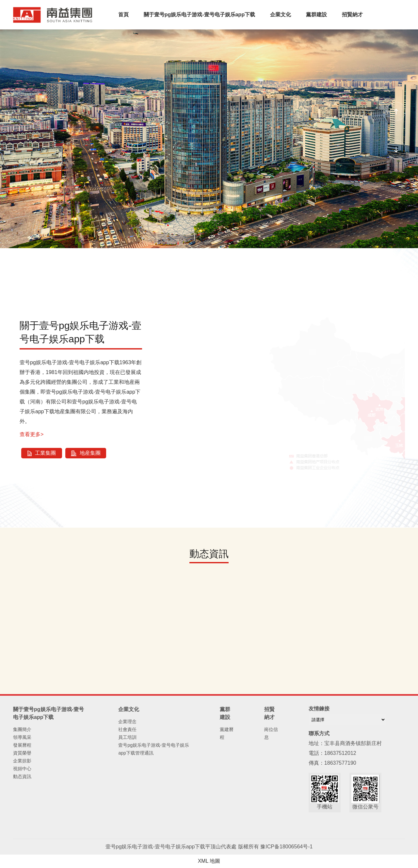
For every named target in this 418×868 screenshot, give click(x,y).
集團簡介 (22, 729)
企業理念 (127, 722)
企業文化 (281, 15)
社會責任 (127, 729)
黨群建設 (316, 15)
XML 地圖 (209, 861)
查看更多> (32, 434)
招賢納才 (352, 15)
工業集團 (42, 453)
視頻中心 (22, 769)
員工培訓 (127, 737)
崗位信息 (271, 733)
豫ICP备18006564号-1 (286, 847)
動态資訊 (22, 776)
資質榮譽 (22, 753)
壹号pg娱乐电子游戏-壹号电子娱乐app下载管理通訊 (153, 749)
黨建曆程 (227, 733)
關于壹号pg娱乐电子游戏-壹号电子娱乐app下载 (199, 15)
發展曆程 (22, 745)
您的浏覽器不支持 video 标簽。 (209, 130)
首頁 (123, 15)
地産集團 (86, 453)
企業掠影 (22, 761)
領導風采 (22, 737)
